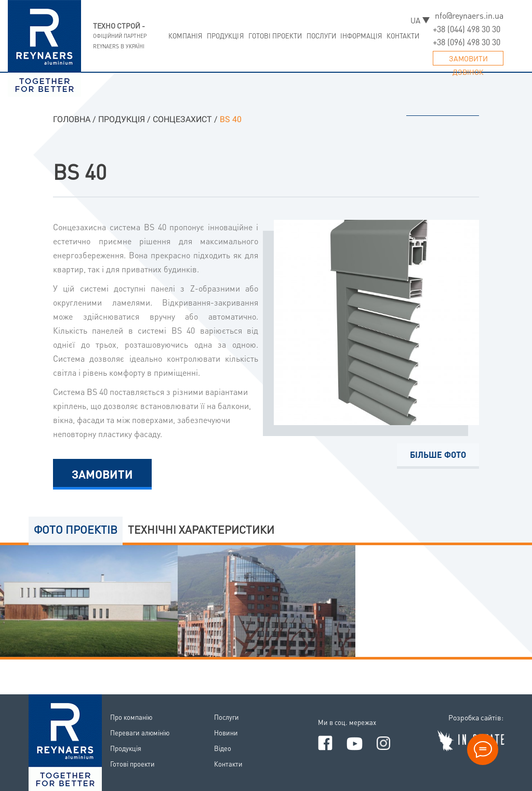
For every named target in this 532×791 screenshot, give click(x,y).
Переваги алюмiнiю (140, 733)
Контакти (403, 36)
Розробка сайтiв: (476, 717)
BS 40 (80, 171)
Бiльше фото (438, 454)
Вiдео (223, 748)
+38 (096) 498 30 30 (467, 42)
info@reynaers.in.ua (468, 15)
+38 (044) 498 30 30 (467, 29)
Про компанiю (131, 717)
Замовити (102, 474)
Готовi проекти (275, 36)
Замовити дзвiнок (468, 60)
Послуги (321, 36)
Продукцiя (225, 36)
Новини (226, 733)
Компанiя (186, 36)
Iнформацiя (361, 36)
